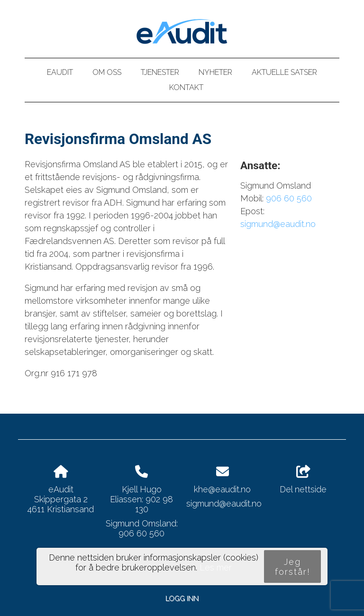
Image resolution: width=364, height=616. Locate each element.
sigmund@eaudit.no (278, 224)
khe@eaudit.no (222, 489)
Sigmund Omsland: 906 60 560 (142, 528)
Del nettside (303, 480)
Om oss (107, 72)
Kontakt (186, 87)
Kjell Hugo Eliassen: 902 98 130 (141, 499)
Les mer (216, 567)
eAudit (60, 72)
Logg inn (182, 598)
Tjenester (160, 72)
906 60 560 (289, 198)
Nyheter (215, 72)
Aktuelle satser (284, 72)
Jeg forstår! (293, 567)
